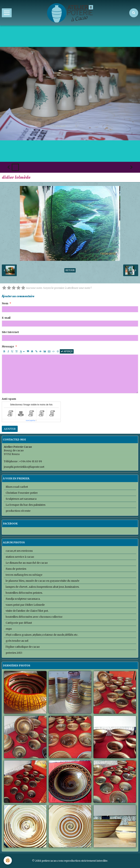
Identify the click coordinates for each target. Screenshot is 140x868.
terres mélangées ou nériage (24, 575)
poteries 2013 (14, 653)
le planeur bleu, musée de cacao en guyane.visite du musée (42, 581)
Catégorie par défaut (19, 623)
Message (8, 346)
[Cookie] (8, 860)
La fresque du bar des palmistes (26, 505)
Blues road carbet (17, 487)
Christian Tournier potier (22, 493)
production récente (18, 511)
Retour (70, 270)
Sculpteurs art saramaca (21, 499)
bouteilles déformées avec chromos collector (34, 617)
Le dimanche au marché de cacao (27, 563)
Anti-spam (9, 399)
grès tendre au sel (17, 641)
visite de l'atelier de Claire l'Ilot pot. (27, 611)
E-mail (6, 318)
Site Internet (10, 332)
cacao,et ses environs (19, 551)
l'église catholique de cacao (23, 647)
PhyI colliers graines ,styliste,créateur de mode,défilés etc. (42, 635)
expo (9, 629)
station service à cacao (20, 557)
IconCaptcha (31, 420)
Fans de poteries (16, 569)
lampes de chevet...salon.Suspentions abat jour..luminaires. (42, 587)
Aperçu (67, 351)
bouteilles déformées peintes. (24, 593)
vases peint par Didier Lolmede (25, 605)
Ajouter (10, 429)
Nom (5, 303)
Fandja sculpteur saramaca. (23, 599)
